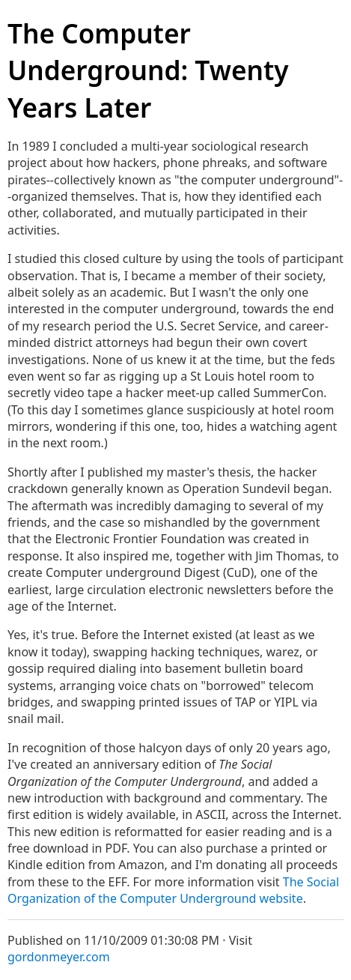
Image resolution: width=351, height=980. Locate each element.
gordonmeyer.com (59, 957)
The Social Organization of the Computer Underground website (173, 890)
